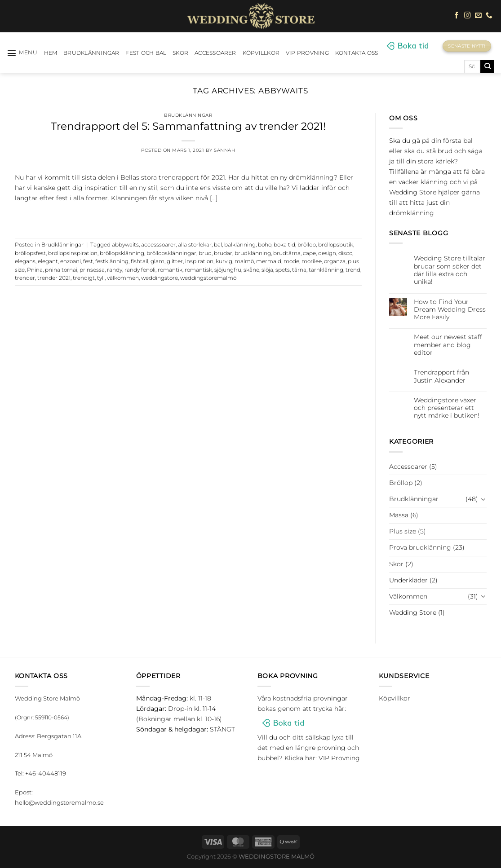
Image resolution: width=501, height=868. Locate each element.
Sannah (224, 150)
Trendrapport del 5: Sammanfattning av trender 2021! (188, 126)
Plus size (403, 531)
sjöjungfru (228, 270)
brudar (223, 253)
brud (205, 253)
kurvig (224, 261)
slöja (267, 270)
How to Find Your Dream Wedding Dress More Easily (450, 310)
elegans (25, 261)
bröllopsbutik (336, 245)
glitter (175, 261)
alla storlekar (195, 245)
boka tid (284, 245)
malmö (244, 261)
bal (218, 245)
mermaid (269, 261)
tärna (299, 270)
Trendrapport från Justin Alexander (441, 376)
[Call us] (489, 16)
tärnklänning (326, 270)
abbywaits (125, 245)
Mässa (399, 515)
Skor (180, 53)
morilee (312, 261)
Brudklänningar (91, 53)
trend (353, 270)
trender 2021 (54, 278)
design (327, 253)
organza (335, 261)
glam (157, 261)
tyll (101, 278)
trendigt (84, 278)
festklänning (112, 261)
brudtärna (287, 253)
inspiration (199, 261)
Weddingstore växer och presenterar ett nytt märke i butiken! (447, 408)
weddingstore (160, 278)
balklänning (240, 245)
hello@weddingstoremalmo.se (59, 802)
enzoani (71, 261)
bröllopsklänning (122, 253)
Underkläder (408, 580)
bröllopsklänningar (171, 253)
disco (345, 253)
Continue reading (188, 217)
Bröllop (401, 483)
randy (115, 270)
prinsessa (92, 270)
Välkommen (408, 596)
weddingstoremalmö (208, 278)
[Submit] (487, 66)
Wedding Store (413, 612)
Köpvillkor (261, 53)
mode (291, 261)
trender (25, 278)
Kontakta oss (357, 53)
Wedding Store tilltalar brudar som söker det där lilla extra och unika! (450, 270)
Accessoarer (215, 53)
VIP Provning (307, 53)
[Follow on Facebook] (457, 16)
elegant (48, 261)
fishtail (140, 261)
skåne (251, 270)
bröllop (307, 245)
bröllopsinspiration (73, 253)
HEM (51, 53)
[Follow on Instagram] (468, 16)
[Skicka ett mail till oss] (478, 16)
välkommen (123, 278)
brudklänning (253, 253)
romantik (170, 270)
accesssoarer (158, 245)
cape (309, 253)
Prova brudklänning (420, 547)
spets (283, 270)
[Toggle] (483, 499)
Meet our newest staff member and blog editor (448, 345)
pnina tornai (61, 270)
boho (265, 245)
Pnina (35, 270)
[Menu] (22, 53)
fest (88, 261)
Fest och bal (146, 53)
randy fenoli (140, 270)
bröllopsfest (30, 253)
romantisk (198, 270)
